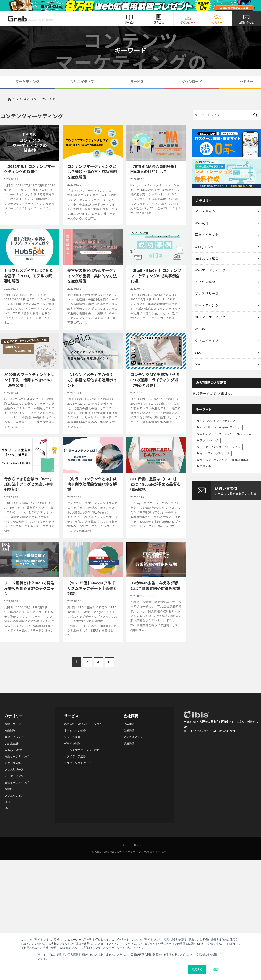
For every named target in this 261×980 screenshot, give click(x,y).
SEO (198, 357)
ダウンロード (192, 82)
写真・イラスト (207, 236)
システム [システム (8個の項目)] (246, 439)
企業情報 (129, 731)
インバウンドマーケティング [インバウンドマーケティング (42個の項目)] (217, 426)
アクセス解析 (206, 284)
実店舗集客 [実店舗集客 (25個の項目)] (242, 465)
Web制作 (202, 224)
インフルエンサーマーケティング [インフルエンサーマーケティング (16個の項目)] (220, 433)
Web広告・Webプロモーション (83, 724)
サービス (137, 82)
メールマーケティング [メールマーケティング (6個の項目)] (213, 465)
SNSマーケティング (211, 321)
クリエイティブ (82, 82)
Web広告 (202, 333)
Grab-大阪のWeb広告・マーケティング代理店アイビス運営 (132, 852)
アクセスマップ (133, 737)
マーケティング (27, 82)
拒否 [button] (216, 969)
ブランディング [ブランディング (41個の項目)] (209, 446)
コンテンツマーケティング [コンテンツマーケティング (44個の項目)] (216, 439)
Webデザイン (206, 212)
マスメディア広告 (75, 757)
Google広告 (205, 248)
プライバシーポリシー (130, 845)
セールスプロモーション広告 (82, 750)
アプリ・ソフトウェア (78, 763)
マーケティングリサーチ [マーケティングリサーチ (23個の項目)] (215, 459)
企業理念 (129, 724)
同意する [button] (197, 969)
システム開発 (72, 737)
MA (198, 369)
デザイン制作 (72, 744)
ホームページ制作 (75, 731)
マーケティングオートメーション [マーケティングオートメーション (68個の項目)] (220, 452)
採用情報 (129, 744)
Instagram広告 (207, 260)
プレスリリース (207, 296)
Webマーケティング (211, 272)
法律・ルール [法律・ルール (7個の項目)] (208, 471)
